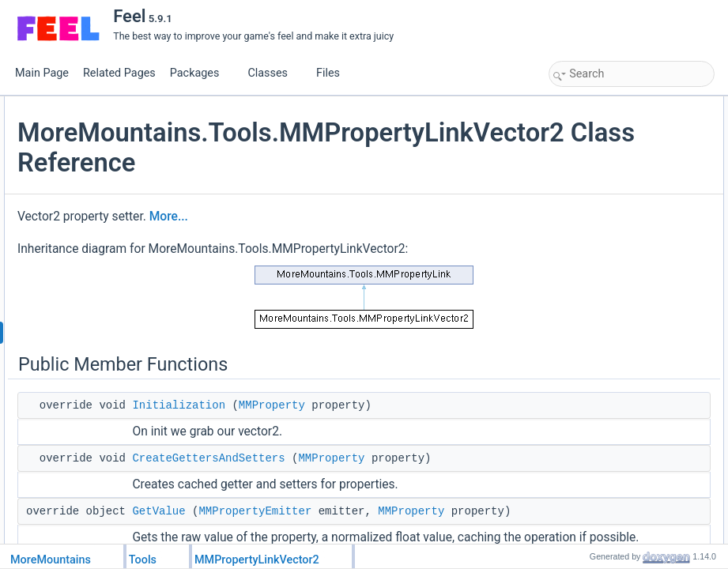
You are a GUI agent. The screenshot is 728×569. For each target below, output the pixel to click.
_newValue (589, 383)
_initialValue (591, 366)
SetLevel (585, 227)
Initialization (367, 453)
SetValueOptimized (606, 331)
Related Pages (119, 73)
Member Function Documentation (623, 435)
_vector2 (584, 401)
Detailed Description (596, 418)
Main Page (42, 73)
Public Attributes (587, 244)
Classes (273, 73)
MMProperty (460, 453)
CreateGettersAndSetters (396, 523)
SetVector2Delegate (608, 279)
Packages (201, 73)
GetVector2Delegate (609, 262)
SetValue (585, 175)
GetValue (585, 157)
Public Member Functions (607, 105)
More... (357, 247)
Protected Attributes (595, 349)
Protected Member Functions (614, 296)
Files (334, 73)
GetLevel (585, 192)
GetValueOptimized (607, 314)
